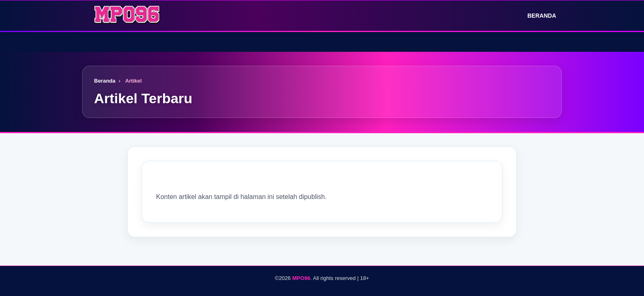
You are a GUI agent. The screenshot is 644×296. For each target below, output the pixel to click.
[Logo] (127, 16)
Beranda (536, 16)
